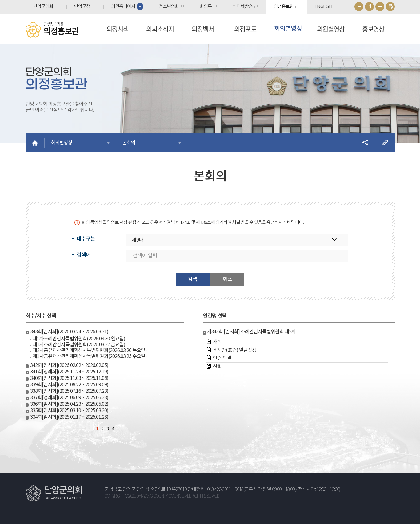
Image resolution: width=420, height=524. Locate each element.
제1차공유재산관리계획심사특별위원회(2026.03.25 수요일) (90, 356)
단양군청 (82, 7)
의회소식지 (160, 29)
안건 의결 (222, 358)
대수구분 (86, 239)
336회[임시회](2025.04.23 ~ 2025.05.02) (69, 404)
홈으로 (35, 143)
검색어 (84, 255)
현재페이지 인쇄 (390, 7)
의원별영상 (331, 29)
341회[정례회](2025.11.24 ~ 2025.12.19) (69, 372)
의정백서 (203, 29)
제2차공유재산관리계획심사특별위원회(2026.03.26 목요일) (90, 351)
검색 (193, 279)
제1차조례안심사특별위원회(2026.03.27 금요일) (79, 345)
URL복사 (385, 143)
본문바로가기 (0, 0)
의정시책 (118, 29)
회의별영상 (288, 29)
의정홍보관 (284, 7)
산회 (217, 367)
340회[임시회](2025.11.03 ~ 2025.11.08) (69, 378)
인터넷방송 (243, 7)
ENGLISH (323, 7)
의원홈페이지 (123, 7)
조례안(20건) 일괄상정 (235, 350)
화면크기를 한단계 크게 (359, 7)
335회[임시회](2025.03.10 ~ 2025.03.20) (69, 411)
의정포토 (245, 29)
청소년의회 (169, 7)
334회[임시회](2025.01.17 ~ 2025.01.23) (69, 417)
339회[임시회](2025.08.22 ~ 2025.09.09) (69, 385)
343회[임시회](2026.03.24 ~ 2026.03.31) (69, 332)
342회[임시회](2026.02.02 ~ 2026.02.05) (69, 365)
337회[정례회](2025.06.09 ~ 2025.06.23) (69, 398)
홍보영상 (373, 29)
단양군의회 (43, 7)
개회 (217, 342)
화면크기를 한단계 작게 (380, 7)
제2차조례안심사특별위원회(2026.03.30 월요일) (79, 339)
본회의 (129, 143)
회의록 (206, 7)
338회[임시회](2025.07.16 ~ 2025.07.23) (69, 391)
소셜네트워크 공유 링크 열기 (365, 143)
